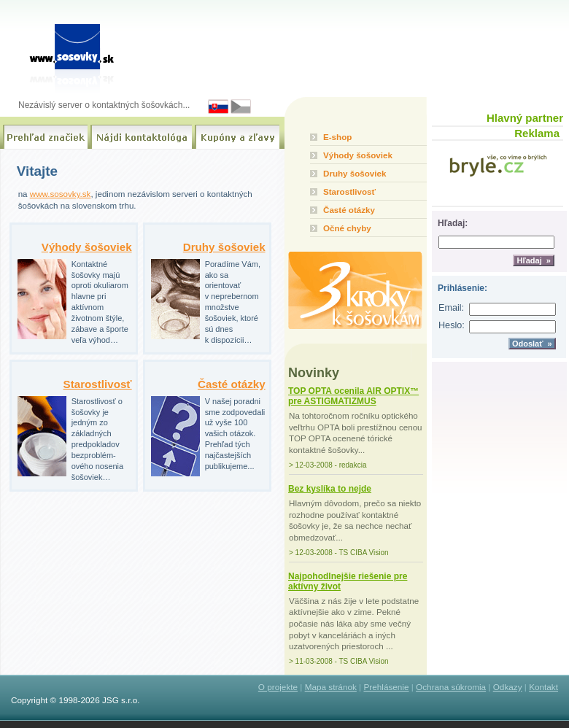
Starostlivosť (98, 384)
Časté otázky (232, 384)
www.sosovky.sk (61, 194)
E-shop (337, 137)
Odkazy (508, 687)
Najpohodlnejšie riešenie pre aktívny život (348, 581)
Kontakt (543, 687)
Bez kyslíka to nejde (330, 489)
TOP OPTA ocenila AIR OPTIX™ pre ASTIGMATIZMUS (353, 396)
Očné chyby (347, 228)
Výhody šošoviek (87, 247)
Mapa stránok (331, 687)
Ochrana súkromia (451, 687)
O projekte (278, 687)
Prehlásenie (386, 687)
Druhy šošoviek (224, 247)
